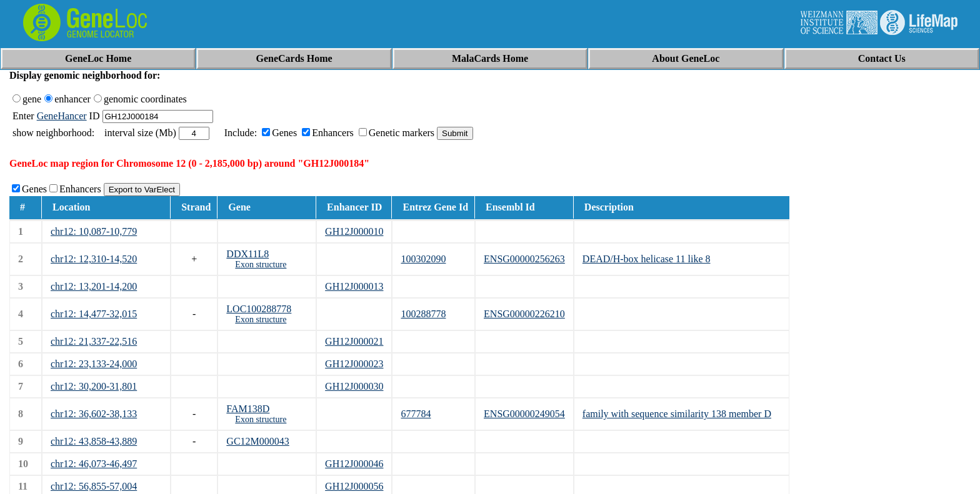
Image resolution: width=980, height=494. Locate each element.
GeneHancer (62, 116)
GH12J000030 (354, 386)
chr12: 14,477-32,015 (94, 314)
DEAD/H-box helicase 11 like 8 (647, 259)
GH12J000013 (354, 286)
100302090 (423, 259)
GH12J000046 (354, 464)
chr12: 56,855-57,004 (94, 486)
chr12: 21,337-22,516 (94, 341)
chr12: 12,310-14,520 (94, 259)
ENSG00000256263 (524, 259)
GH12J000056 (354, 486)
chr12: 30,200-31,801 (94, 386)
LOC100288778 (259, 309)
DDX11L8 (247, 254)
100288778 (423, 314)
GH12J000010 (354, 231)
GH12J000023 (354, 364)
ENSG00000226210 (524, 314)
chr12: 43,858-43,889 (94, 441)
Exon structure (261, 264)
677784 (416, 414)
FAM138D (248, 409)
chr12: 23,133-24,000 (94, 364)
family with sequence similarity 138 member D (677, 414)
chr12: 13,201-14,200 (94, 286)
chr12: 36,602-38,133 (94, 414)
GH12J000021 (354, 341)
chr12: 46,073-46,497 (94, 464)
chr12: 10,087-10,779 (94, 231)
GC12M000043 (257, 441)
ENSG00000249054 (524, 414)
